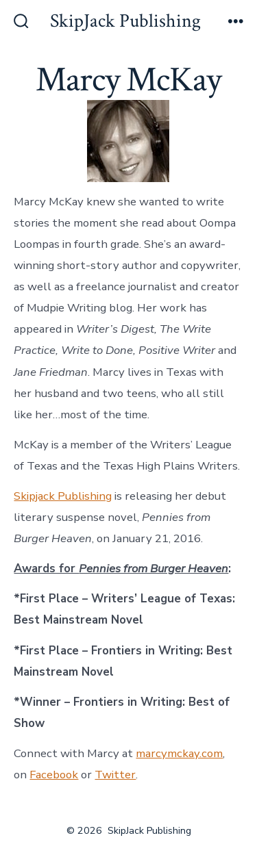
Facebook (54, 775)
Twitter (115, 775)
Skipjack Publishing (63, 496)
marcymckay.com (179, 753)
